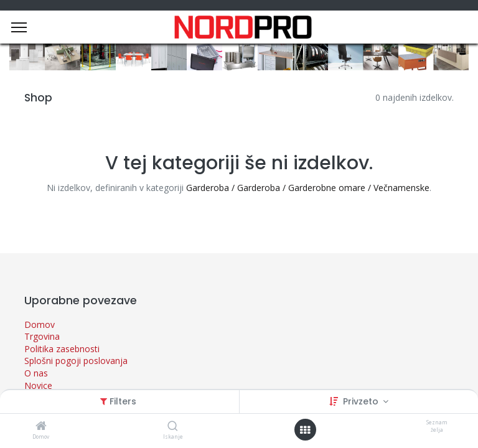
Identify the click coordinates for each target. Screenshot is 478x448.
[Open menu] (305, 430)
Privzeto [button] (362, 401)
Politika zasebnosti (62, 349)
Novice (38, 385)
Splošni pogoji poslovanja (76, 361)
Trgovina (42, 336)
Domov (40, 324)
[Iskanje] (173, 427)
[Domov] (41, 427)
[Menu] (19, 27)
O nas (36, 373)
